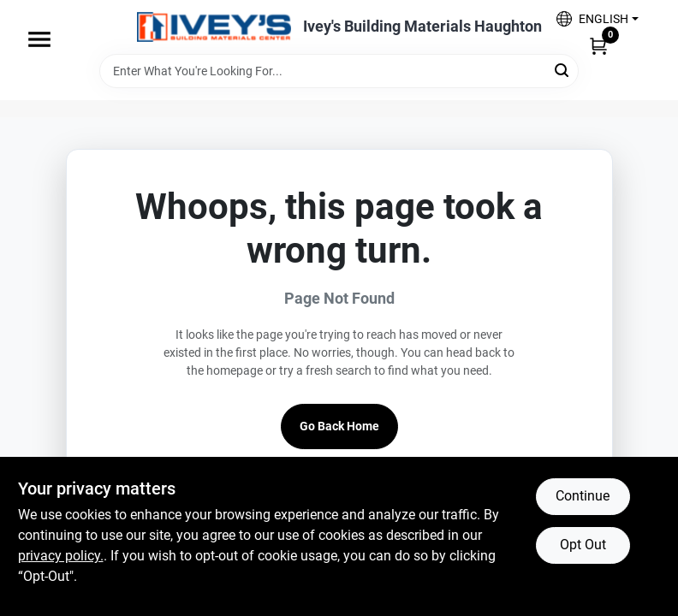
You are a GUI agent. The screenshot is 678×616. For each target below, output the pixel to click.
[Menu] (39, 39)
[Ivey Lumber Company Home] (214, 27)
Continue (583, 496)
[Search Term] (339, 71)
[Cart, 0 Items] (598, 45)
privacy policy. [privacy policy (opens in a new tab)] (61, 556)
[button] (597, 18)
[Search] (563, 70)
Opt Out (583, 545)
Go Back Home (339, 426)
